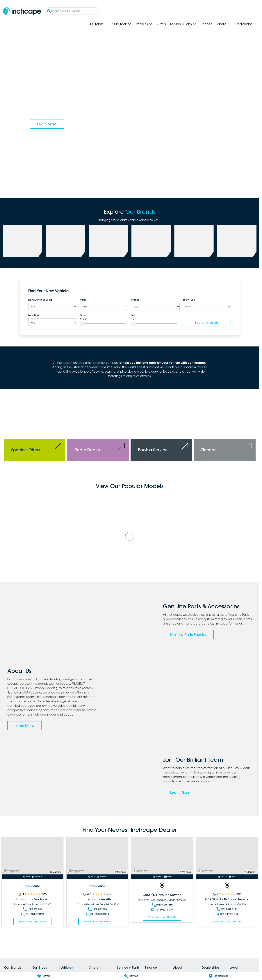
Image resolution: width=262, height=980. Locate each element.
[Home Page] (22, 11)
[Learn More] (47, 124)
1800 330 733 (32, 909)
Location (34, 315)
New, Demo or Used (40, 300)
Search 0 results (207, 323)
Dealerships (244, 24)
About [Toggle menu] (224, 24)
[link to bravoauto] (194, 241)
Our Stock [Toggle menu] (122, 24)
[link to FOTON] (151, 241)
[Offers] (44, 976)
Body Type (189, 300)
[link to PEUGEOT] (65, 241)
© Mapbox (56, 872)
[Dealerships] (218, 976)
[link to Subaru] (22, 241)
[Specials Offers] (34, 431)
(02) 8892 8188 (227, 909)
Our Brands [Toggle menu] (98, 24)
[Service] (131, 976)
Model (135, 300)
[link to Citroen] (237, 241)
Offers (161, 24)
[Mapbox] (12, 871)
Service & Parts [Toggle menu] (183, 24)
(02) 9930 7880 (162, 905)
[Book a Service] (161, 431)
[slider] (82, 324)
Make (83, 300)
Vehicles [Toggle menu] (144, 24)
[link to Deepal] (108, 241)
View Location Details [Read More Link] (32, 922)
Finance (207, 24)
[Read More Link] (32, 856)
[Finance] (225, 431)
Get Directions (32, 914)
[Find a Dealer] (98, 431)
